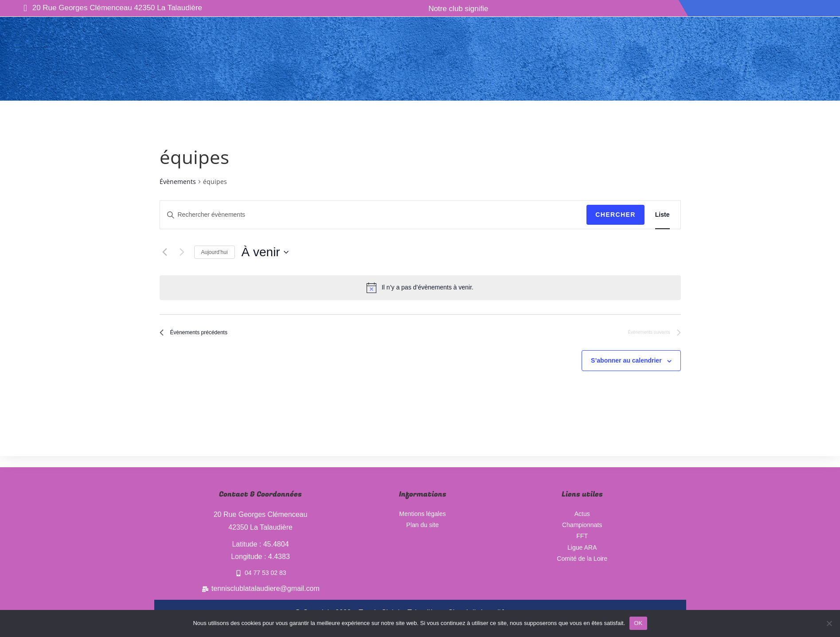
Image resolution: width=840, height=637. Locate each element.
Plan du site (422, 526)
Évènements (178, 182)
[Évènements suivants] (182, 252)
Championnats (576, 18)
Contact (636, 18)
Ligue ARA (582, 551)
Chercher (615, 215)
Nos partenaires (498, 18)
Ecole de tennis (302, 18)
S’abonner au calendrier (626, 365)
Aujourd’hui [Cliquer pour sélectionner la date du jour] (215, 252)
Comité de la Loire (582, 564)
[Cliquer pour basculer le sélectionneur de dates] (265, 252)
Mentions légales (422, 513)
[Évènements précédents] (165, 252)
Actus (363, 18)
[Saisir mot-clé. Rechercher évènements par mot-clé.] (373, 215)
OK (638, 623)
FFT (582, 538)
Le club (232, 18)
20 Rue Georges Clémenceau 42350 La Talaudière (113, 8)
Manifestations (420, 18)
